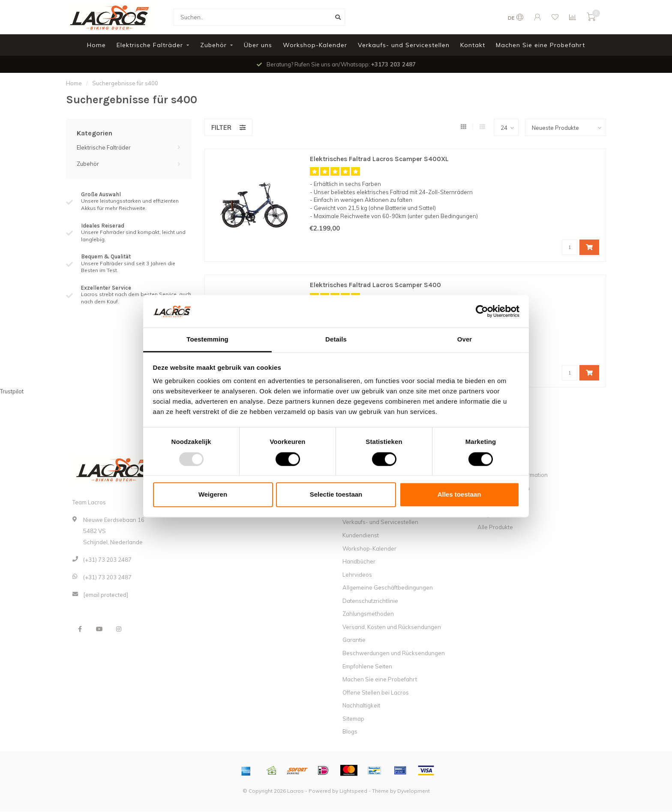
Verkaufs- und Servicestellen (404, 45)
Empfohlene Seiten (367, 667)
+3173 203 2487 (393, 64)
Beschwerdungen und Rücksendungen (394, 653)
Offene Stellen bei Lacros (376, 693)
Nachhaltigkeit (361, 706)
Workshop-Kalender (315, 45)
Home (96, 45)
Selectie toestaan (336, 495)
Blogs (350, 732)
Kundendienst (361, 536)
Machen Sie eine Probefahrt (540, 45)
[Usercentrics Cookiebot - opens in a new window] (482, 311)
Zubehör (213, 45)
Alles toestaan (459, 495)
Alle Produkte (495, 527)
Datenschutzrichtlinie (370, 601)
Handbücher (359, 562)
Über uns (258, 45)
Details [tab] (336, 340)
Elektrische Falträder (150, 45)
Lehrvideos (357, 575)
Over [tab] (465, 340)
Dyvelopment (414, 791)
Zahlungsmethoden (368, 614)
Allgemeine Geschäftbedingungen (388, 588)
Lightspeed (353, 791)
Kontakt (473, 45)
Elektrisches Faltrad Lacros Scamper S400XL (385, 159)
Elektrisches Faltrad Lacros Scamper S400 (381, 285)
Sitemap (353, 719)
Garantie (354, 640)
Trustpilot (12, 392)
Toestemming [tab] (207, 340)
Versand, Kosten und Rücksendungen (392, 627)
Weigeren (213, 495)
